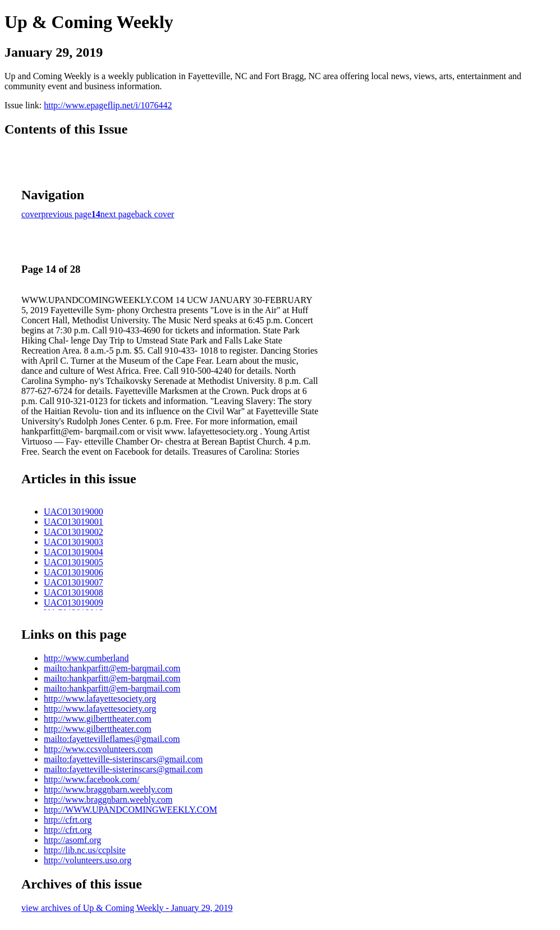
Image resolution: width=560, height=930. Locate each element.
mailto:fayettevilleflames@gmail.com (112, 739)
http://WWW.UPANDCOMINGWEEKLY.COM (130, 810)
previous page (66, 214)
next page (118, 214)
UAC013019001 (74, 522)
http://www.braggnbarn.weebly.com (108, 789)
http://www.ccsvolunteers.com (98, 749)
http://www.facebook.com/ (91, 779)
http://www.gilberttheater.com (98, 719)
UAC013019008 (74, 592)
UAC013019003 (74, 542)
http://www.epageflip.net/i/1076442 (108, 105)
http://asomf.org (72, 840)
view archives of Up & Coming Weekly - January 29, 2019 (127, 908)
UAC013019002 (74, 532)
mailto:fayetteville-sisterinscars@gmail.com (123, 759)
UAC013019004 (74, 552)
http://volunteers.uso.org (88, 860)
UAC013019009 (74, 603)
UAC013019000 (74, 512)
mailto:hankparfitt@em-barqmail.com (112, 668)
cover (31, 214)
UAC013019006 (74, 572)
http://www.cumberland (86, 658)
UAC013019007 (74, 582)
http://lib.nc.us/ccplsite (85, 850)
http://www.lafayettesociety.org (100, 698)
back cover (155, 214)
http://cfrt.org (68, 820)
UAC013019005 (74, 562)
